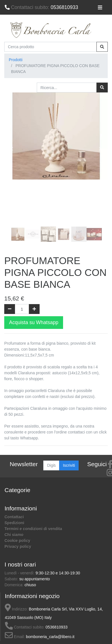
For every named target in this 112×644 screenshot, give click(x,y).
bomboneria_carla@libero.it (50, 637)
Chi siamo (14, 535)
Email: (15, 637)
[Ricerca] (102, 88)
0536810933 (41, 7)
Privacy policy (18, 546)
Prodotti (16, 60)
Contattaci (14, 517)
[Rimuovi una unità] (10, 309)
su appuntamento (35, 579)
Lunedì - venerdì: (20, 573)
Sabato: (12, 579)
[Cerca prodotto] (50, 47)
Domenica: (15, 585)
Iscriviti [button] (69, 465)
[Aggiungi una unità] (34, 309)
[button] (12, 149)
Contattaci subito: (25, 627)
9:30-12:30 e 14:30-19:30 (58, 573)
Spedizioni (14, 523)
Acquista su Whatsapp (34, 322)
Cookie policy (17, 541)
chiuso (30, 585)
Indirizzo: (16, 609)
